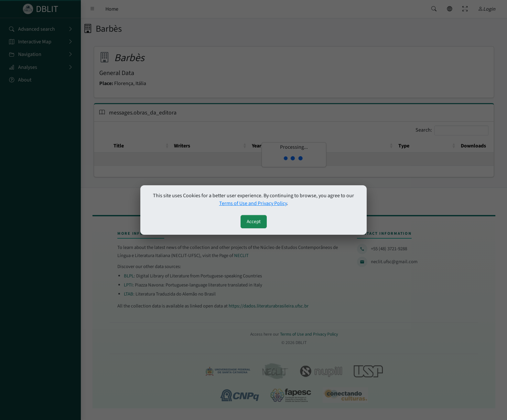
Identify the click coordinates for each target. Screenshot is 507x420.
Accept (254, 221)
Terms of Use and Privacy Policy (253, 203)
